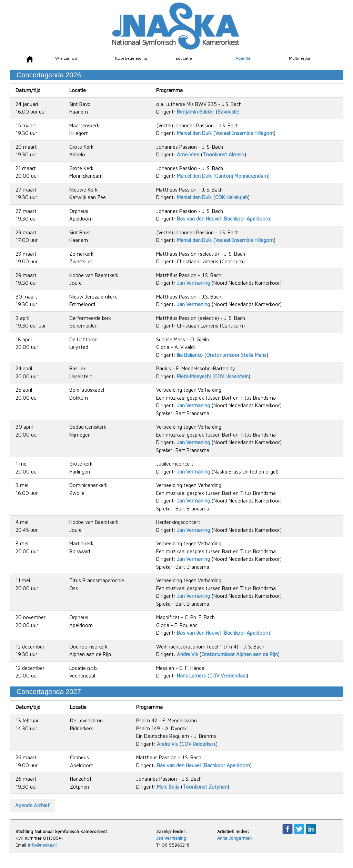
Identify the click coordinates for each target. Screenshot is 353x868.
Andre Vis (187, 654)
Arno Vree (188, 154)
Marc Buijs (168, 787)
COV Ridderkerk (199, 744)
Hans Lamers (191, 676)
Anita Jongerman (234, 838)
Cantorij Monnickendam (241, 176)
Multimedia (300, 58)
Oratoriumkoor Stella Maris (236, 355)
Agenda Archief (32, 805)
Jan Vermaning (193, 283)
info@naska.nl (42, 845)
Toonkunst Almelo (224, 154)
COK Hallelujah (231, 197)
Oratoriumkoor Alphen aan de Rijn (240, 654)
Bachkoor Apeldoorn (247, 219)
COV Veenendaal (228, 676)
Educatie (184, 58)
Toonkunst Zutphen (205, 787)
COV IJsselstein (231, 376)
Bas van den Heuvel (199, 219)
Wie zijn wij (66, 58)
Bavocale (228, 112)
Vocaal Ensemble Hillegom (244, 133)
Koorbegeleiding (131, 58)
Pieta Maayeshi (194, 376)
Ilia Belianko (190, 355)
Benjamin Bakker (195, 112)
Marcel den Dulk (194, 133)
